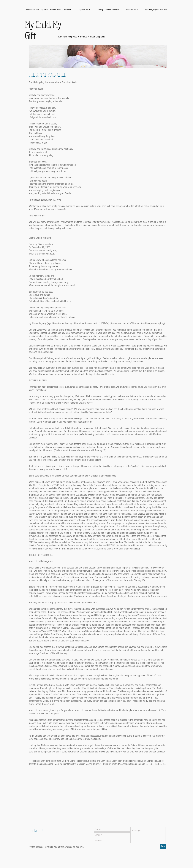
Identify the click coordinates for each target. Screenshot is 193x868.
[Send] (163, 846)
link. (81, 847)
